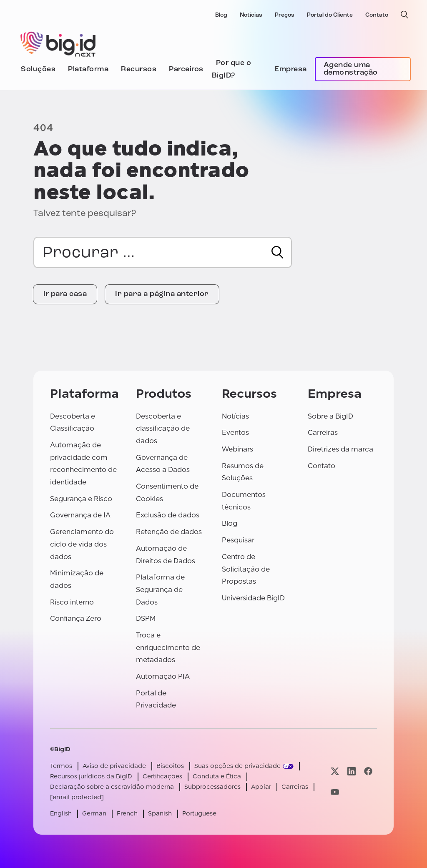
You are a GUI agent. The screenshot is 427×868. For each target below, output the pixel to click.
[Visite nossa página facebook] (368, 771)
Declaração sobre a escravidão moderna (112, 787)
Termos (61, 766)
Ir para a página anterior (162, 294)
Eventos (235, 433)
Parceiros (186, 69)
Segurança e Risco (81, 499)
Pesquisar (238, 540)
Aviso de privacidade (114, 766)
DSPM (146, 618)
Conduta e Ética (217, 776)
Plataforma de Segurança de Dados (160, 590)
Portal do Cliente (330, 15)
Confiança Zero (76, 618)
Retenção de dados (169, 532)
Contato (377, 15)
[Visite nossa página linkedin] (352, 771)
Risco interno (72, 602)
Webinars (237, 449)
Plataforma (88, 69)
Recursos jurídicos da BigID (91, 776)
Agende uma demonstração (351, 69)
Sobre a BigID (330, 416)
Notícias (251, 15)
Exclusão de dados (168, 515)
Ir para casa (65, 294)
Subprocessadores (212, 787)
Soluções (38, 69)
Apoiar (261, 787)
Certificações (162, 776)
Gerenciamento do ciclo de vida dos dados (82, 544)
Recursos (139, 69)
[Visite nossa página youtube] (335, 792)
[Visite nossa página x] (335, 771)
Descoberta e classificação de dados (163, 429)
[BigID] (58, 43)
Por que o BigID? (232, 69)
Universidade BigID (253, 598)
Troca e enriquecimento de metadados (168, 647)
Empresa (291, 69)
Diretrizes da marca (340, 449)
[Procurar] (278, 252)
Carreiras (323, 433)
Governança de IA (80, 515)
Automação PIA (163, 676)
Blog (221, 15)
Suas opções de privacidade (237, 766)
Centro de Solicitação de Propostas (246, 569)
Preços (285, 15)
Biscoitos (170, 766)
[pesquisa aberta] (404, 15)
